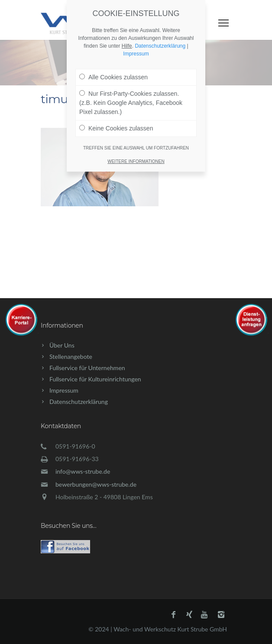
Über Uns (62, 345)
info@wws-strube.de (83, 471)
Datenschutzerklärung (79, 402)
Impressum (64, 390)
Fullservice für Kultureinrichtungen (95, 379)
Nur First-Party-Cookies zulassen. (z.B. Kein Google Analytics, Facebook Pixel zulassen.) (131, 91)
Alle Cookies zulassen (113, 65)
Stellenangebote (71, 356)
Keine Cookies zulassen (116, 117)
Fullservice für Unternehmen (87, 368)
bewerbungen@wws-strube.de (96, 484)
